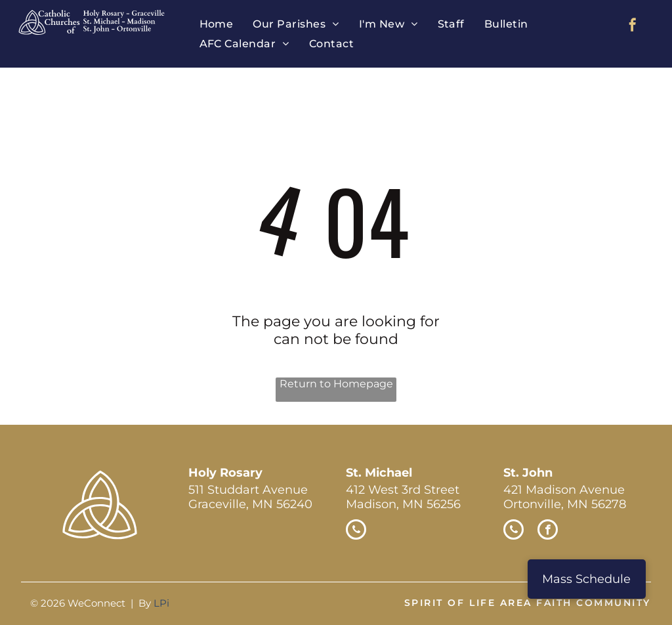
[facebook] (633, 27)
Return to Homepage (336, 384)
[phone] (356, 531)
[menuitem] (217, 24)
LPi (161, 603)
